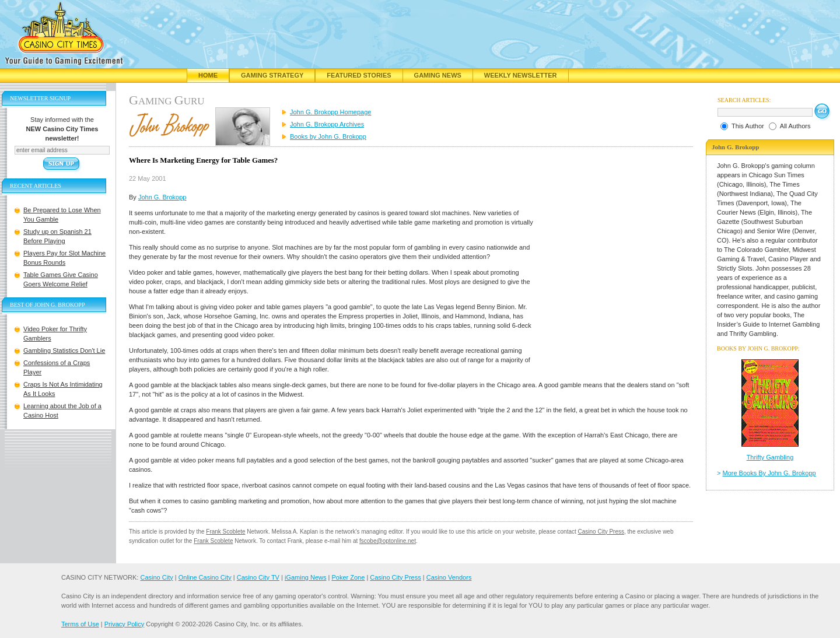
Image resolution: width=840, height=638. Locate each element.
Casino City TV (258, 577)
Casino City (156, 577)
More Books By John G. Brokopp (769, 473)
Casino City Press (601, 532)
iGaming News (306, 577)
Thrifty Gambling (770, 457)
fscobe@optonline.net (388, 541)
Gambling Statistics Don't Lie (64, 350)
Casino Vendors (449, 577)
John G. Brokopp (162, 197)
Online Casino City (205, 577)
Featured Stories (359, 75)
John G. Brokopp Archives (327, 124)
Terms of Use (80, 624)
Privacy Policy (124, 624)
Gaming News (438, 75)
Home (208, 75)
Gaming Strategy (272, 75)
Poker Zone (348, 577)
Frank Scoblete (225, 532)
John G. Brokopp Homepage (330, 112)
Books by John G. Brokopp (328, 136)
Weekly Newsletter (521, 75)
